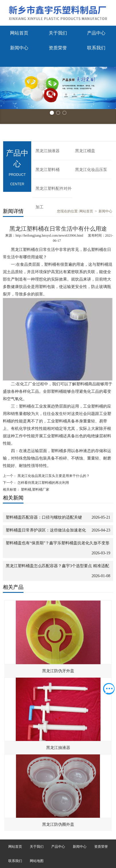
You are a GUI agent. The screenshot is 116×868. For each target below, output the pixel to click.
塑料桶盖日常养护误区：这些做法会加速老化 (46, 530)
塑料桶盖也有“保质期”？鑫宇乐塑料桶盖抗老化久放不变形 (58, 543)
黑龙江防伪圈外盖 (58, 824)
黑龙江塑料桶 (48, 170)
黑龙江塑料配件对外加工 (54, 192)
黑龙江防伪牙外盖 (58, 671)
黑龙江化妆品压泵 (91, 170)
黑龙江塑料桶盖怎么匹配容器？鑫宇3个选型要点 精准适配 (57, 566)
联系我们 (96, 48)
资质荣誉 (58, 48)
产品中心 (96, 33)
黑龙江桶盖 (85, 151)
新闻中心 (19, 48)
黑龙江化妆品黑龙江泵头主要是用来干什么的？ (53, 476)
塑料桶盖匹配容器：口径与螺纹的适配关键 (44, 517)
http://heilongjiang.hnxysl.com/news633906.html (49, 235)
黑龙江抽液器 (48, 151)
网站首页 (19, 33)
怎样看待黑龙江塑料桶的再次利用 (43, 483)
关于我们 (58, 33)
